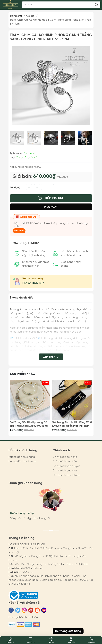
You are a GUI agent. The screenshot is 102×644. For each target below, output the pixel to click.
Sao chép (19, 231)
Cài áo (30, 16)
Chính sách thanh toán (66, 475)
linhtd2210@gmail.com (29, 568)
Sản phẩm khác (22, 374)
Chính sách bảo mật (65, 471)
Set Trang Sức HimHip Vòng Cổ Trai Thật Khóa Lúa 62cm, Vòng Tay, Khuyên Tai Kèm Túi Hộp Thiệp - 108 (29, 424)
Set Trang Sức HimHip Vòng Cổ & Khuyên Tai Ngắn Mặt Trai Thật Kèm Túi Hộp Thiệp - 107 (72, 424)
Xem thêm (51, 357)
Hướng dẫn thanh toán (22, 462)
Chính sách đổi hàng (65, 457)
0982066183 (25, 572)
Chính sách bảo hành (65, 462)
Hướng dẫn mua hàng (22, 457)
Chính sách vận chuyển (66, 466)
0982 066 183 (33, 283)
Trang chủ (16, 16)
